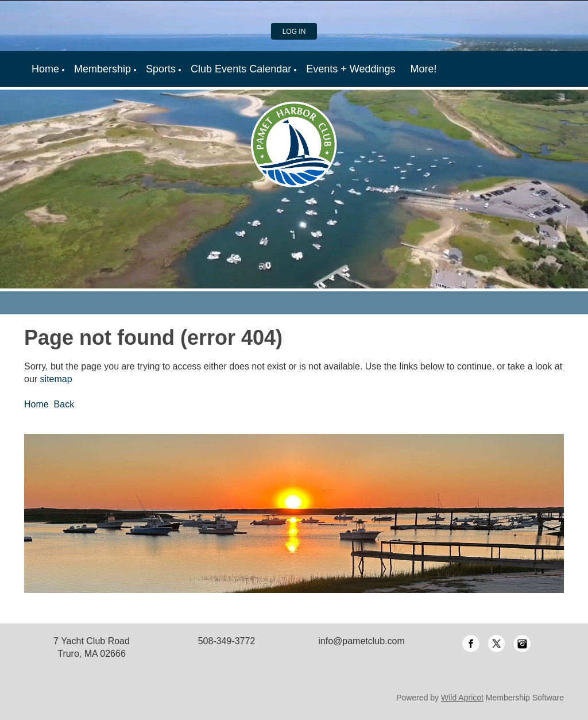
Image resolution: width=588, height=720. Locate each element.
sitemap (56, 379)
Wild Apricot (462, 698)
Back (64, 404)
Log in (294, 32)
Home (36, 404)
